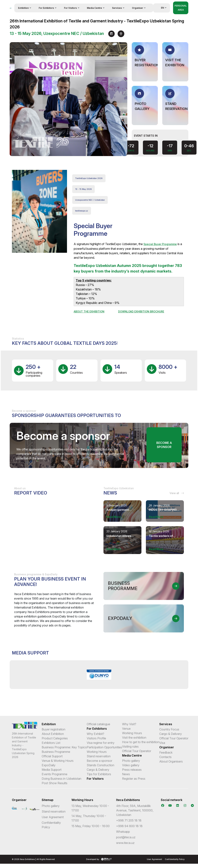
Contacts (165, 757)
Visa (162, 743)
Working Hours (97, 752)
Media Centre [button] (94, 8)
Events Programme (55, 774)
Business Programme (56, 752)
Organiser (167, 747)
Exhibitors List (51, 743)
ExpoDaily (49, 765)
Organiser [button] (138, 8)
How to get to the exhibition (141, 742)
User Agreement (53, 817)
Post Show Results (55, 783)
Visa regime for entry (101, 743)
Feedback (166, 752)
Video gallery (131, 765)
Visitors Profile (96, 738)
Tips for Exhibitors (99, 774)
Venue (126, 729)
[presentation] (112, 147)
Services (166, 724)
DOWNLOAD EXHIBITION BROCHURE (141, 311)
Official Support (52, 756)
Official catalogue (98, 724)
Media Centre (132, 755)
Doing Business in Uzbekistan (62, 779)
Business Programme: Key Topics (64, 747)
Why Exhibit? (95, 734)
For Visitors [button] (70, 8)
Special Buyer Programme (160, 244)
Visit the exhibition (134, 738)
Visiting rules (130, 746)
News (126, 774)
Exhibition (49, 724)
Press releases (132, 770)
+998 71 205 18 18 (129, 820)
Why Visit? (129, 724)
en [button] (160, 8)
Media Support (52, 770)
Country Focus (169, 729)
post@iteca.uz (126, 837)
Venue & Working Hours (58, 761)
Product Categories (55, 738)
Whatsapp (123, 832)
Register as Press (134, 779)
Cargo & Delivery (98, 770)
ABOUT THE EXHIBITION (89, 311)
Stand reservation (99, 756)
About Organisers (171, 761)
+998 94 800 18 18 (129, 826)
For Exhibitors (97, 729)
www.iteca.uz (125, 843)
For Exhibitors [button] (46, 8)
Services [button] (117, 8)
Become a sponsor (164, 445)
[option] (99, 675)
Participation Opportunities (104, 747)
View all (177, 493)
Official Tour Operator (137, 751)
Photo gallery (131, 761)
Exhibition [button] (23, 8)
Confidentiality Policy (175, 859)
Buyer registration (54, 729)
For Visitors (95, 779)
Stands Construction (100, 765)
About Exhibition (53, 734)
